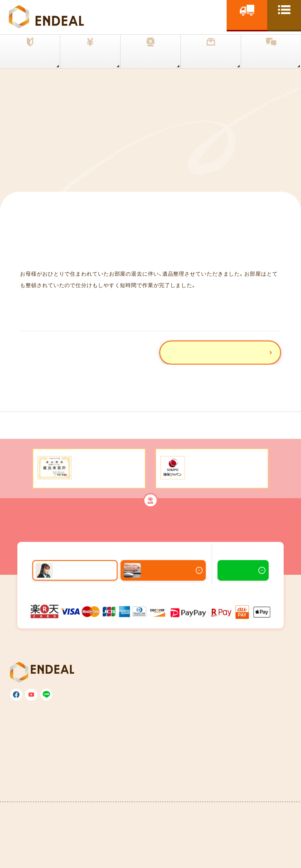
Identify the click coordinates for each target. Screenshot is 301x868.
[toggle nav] (284, 15)
